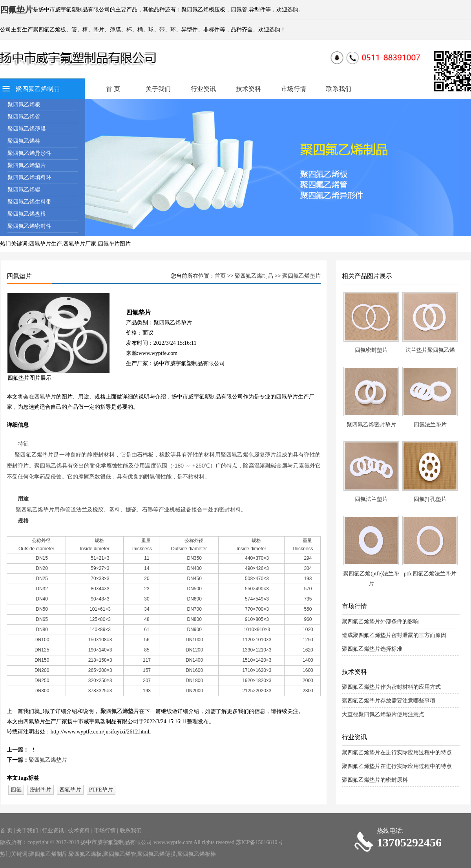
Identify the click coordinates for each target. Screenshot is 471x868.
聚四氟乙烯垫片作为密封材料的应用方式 (391, 687)
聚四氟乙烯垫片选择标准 (372, 649)
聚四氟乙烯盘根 (27, 214)
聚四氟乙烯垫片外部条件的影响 (380, 621)
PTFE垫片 (101, 790)
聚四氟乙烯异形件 (29, 153)
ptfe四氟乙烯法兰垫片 (430, 574)
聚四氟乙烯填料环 (29, 177)
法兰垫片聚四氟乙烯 (430, 350)
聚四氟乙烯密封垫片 (371, 425)
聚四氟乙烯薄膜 (27, 129)
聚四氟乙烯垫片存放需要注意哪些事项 (389, 701)
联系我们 (339, 89)
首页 (220, 276)
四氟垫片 (45, 397)
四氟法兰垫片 (430, 425)
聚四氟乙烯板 (24, 105)
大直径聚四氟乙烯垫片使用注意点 (383, 714)
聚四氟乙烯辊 (24, 190)
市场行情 (294, 89)
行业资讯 (203, 89)
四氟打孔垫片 (430, 499)
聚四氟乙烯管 (24, 117)
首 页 (113, 89)
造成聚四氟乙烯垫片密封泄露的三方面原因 (394, 635)
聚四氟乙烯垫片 (27, 165)
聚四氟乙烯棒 (24, 141)
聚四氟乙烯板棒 (197, 854)
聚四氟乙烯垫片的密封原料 (375, 780)
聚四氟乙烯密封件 (29, 226)
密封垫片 (40, 790)
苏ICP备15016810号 (259, 842)
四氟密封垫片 (371, 350)
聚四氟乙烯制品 (38, 89)
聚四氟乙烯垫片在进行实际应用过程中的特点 (397, 752)
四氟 (16, 790)
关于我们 (158, 89)
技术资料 (248, 89)
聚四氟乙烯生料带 (29, 202)
